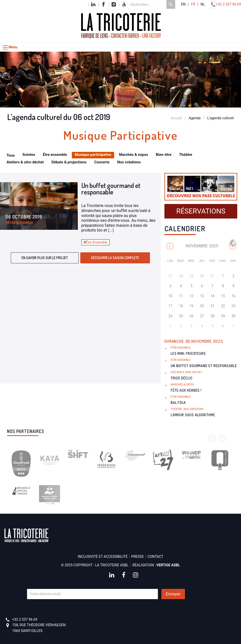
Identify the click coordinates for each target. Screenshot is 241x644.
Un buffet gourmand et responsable (111, 189)
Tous (11, 155)
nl (203, 4)
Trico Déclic (182, 378)
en (183, 4)
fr (193, 4)
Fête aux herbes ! (186, 390)
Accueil (176, 118)
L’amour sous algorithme (193, 415)
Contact (156, 557)
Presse (138, 557)
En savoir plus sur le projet (45, 258)
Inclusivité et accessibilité (103, 557)
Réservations (201, 211)
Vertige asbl (168, 565)
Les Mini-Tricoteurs (188, 353)
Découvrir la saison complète (115, 258)
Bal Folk (178, 403)
